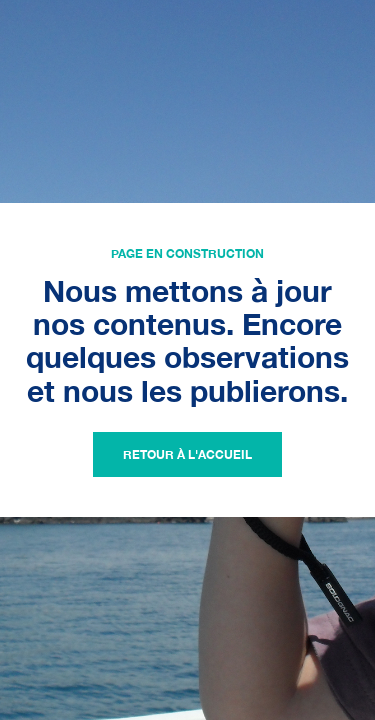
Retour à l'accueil (187, 454)
